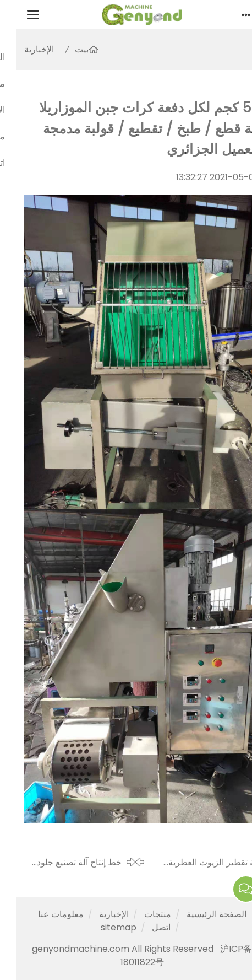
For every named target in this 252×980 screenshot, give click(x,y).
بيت (66, 49)
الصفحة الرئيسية (201, 914)
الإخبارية (23, 49)
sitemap (103, 927)
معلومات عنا (45, 914)
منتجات (142, 914)
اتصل (145, 927)
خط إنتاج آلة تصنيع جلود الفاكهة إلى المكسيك (63, 863)
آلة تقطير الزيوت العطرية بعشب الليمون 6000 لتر (198, 863)
